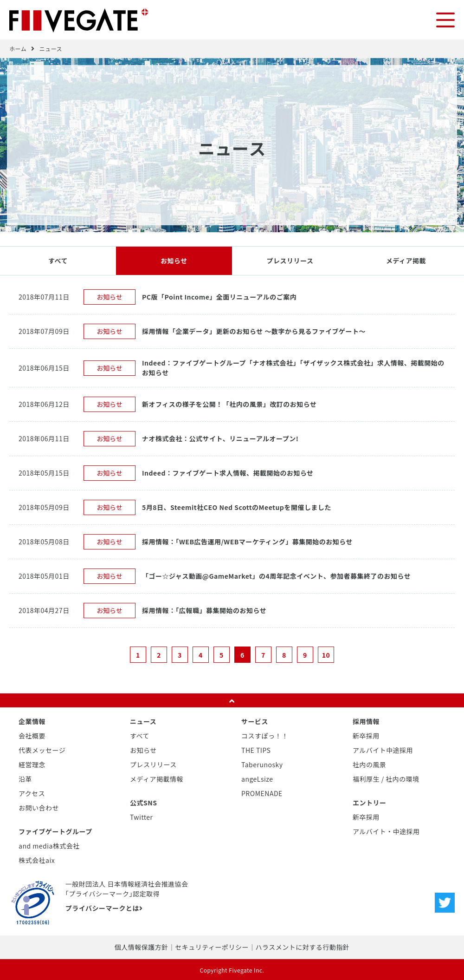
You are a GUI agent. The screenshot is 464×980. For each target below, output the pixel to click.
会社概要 (32, 735)
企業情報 (32, 721)
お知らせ (174, 260)
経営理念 (32, 764)
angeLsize (257, 778)
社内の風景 (370, 764)
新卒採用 (366, 735)
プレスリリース (290, 260)
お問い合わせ (39, 807)
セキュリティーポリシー (212, 947)
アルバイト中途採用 (383, 750)
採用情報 (366, 721)
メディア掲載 (406, 260)
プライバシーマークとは (104, 908)
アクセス (32, 793)
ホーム (18, 48)
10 (326, 654)
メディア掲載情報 (157, 778)
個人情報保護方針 (142, 947)
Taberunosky (262, 764)
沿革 (25, 778)
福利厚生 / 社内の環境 (386, 778)
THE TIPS (256, 750)
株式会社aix (37, 860)
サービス (255, 721)
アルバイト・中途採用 (386, 831)
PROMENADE (262, 793)
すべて (58, 260)
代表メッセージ (42, 750)
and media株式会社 (49, 845)
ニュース (51, 48)
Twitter (142, 817)
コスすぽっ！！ (265, 735)
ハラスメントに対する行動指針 (302, 947)
